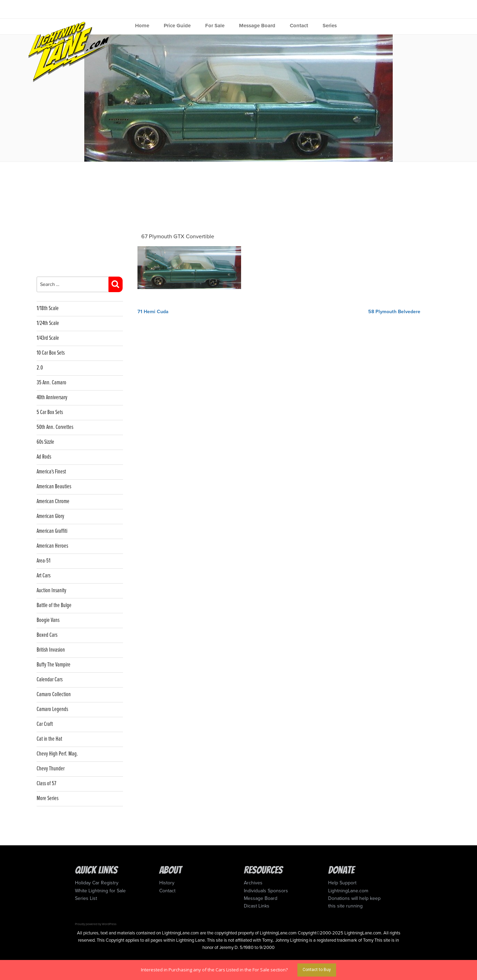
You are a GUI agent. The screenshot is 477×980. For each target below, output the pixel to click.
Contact (299, 26)
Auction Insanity (51, 591)
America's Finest (51, 472)
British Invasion (51, 650)
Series (330, 26)
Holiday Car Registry (97, 883)
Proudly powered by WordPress (96, 924)
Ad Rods (44, 457)
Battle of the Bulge (54, 606)
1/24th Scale (48, 323)
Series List (86, 898)
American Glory (50, 516)
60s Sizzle (45, 442)
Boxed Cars (47, 635)
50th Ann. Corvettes (55, 427)
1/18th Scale (48, 309)
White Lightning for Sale (100, 891)
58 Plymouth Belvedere (394, 312)
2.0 (40, 368)
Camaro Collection (54, 695)
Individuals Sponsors (266, 891)
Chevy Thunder (51, 769)
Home (142, 26)
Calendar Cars (50, 680)
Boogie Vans (48, 620)
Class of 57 (46, 784)
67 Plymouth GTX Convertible (178, 237)
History (167, 883)
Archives (253, 883)
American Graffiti (52, 531)
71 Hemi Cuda (153, 312)
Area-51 (44, 561)
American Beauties (54, 487)
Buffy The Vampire (54, 665)
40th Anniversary (52, 398)
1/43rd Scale (48, 338)
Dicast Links (257, 906)
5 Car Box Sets (50, 412)
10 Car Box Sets (51, 353)
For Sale (215, 26)
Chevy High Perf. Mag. (57, 754)
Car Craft (45, 724)
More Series (47, 799)
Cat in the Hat (49, 739)
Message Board (257, 26)
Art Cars (44, 576)
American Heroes (52, 546)
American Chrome (53, 502)
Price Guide (177, 26)
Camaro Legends (52, 709)
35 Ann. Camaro (51, 383)
